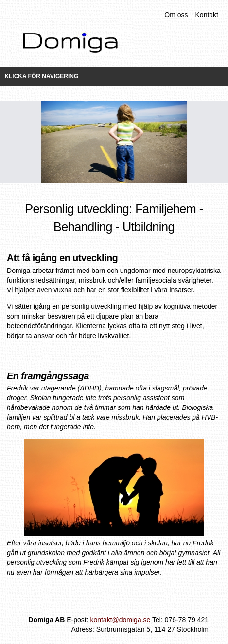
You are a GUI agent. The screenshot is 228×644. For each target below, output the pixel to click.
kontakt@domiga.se (120, 620)
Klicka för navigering (41, 76)
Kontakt (207, 15)
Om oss (176, 15)
